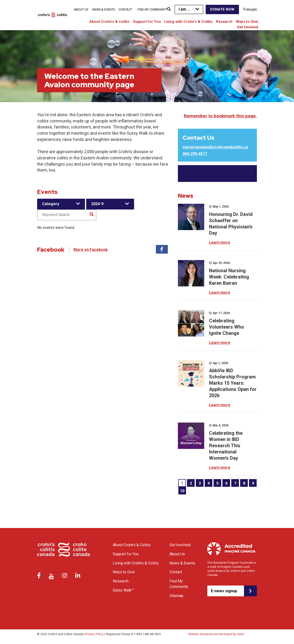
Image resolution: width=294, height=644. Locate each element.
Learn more (220, 242)
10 (182, 491)
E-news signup (224, 591)
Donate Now (222, 9)
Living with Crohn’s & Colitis (188, 22)
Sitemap (176, 596)
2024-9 (97, 204)
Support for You (147, 22)
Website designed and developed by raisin (216, 634)
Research (224, 22)
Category (51, 204)
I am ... (184, 9)
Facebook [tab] (162, 249)
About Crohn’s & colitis (109, 22)
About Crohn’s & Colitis (132, 545)
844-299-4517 (195, 154)
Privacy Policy (95, 634)
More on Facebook (91, 250)
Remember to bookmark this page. (220, 116)
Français (250, 9)
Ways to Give (247, 22)
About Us (81, 9)
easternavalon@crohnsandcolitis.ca (215, 147)
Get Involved (248, 27)
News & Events (104, 9)
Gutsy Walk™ (123, 590)
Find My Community (152, 9)
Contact (125, 9)
